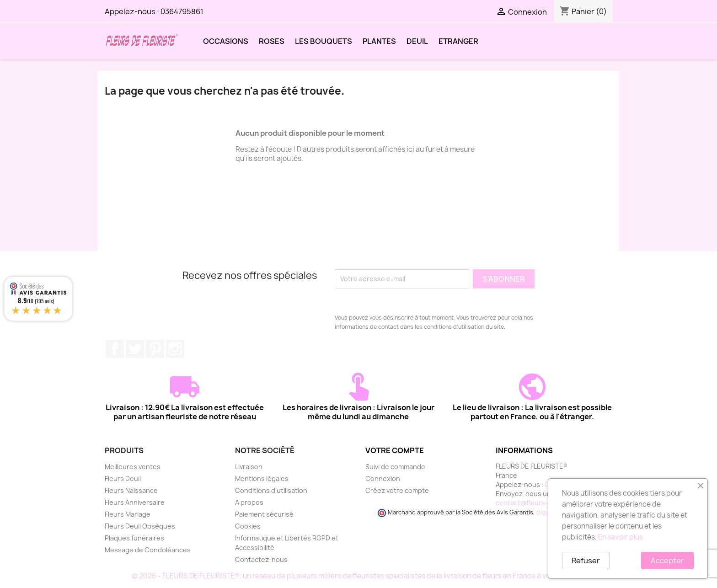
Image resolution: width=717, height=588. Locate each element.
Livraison (249, 467)
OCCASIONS (226, 41)
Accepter (667, 561)
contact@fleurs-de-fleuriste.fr (544, 503)
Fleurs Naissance (131, 490)
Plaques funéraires (134, 538)
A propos (249, 502)
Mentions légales (262, 478)
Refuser (586, 561)
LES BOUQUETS (324, 41)
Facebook (115, 349)
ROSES (272, 41)
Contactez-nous (261, 559)
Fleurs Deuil (123, 478)
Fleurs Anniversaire (135, 502)
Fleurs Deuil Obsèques (140, 526)
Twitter (135, 349)
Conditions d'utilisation (271, 490)
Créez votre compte (397, 490)
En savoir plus (621, 537)
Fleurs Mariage (128, 514)
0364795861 (182, 11)
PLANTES (379, 41)
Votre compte (395, 450)
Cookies (248, 526)
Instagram (175, 349)
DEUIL (417, 41)
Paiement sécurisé (264, 514)
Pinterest (155, 349)
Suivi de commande (395, 467)
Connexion (383, 478)
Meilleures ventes (133, 467)
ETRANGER (458, 41)
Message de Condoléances (148, 550)
